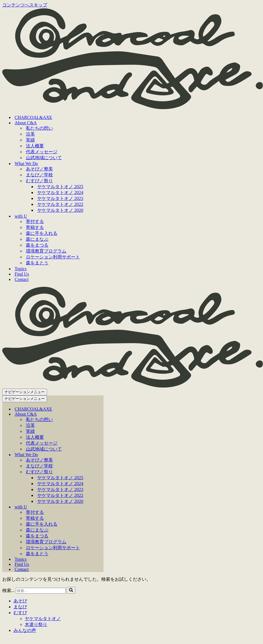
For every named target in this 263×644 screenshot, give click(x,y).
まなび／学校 (39, 175)
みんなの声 (25, 630)
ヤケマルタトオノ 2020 (60, 210)
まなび (20, 607)
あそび (20, 601)
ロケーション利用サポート (53, 257)
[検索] (41, 591)
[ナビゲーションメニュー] (25, 392)
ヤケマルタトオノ (43, 619)
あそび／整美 (39, 169)
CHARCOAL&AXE (33, 117)
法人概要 (35, 146)
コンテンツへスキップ (25, 5)
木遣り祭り (36, 624)
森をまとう (37, 263)
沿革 (30, 134)
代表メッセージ (42, 152)
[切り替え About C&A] (101, 414)
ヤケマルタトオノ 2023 (60, 198)
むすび (20, 613)
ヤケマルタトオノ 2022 (60, 204)
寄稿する (35, 227)
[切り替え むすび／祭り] (101, 472)
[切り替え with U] (101, 507)
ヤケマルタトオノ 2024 (60, 192)
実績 (30, 140)
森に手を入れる (42, 233)
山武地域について (44, 158)
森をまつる (37, 245)
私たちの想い (39, 128)
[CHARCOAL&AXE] (133, 108)
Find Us (22, 274)
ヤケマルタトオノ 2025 (60, 187)
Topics (21, 269)
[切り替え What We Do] (101, 455)
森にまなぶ (37, 239)
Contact (22, 279)
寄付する (35, 221)
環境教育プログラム (46, 251)
